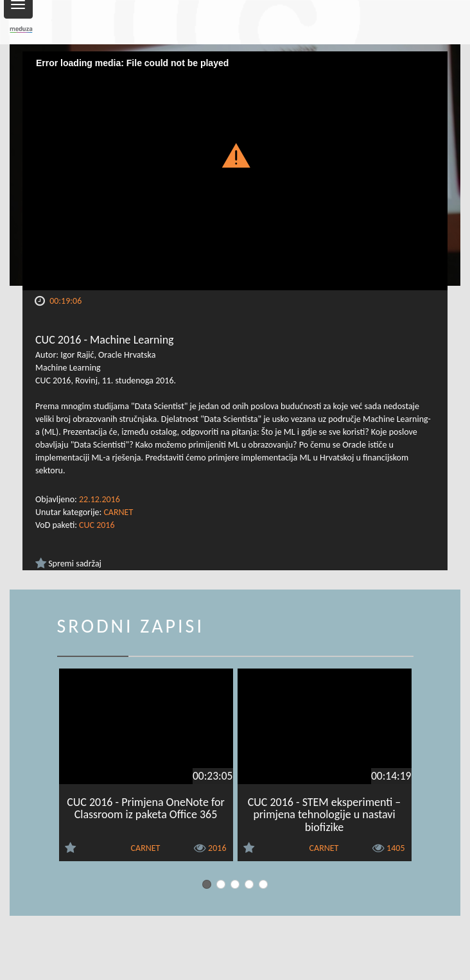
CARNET (118, 512)
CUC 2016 (97, 525)
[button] (235, 155)
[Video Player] (235, 171)
